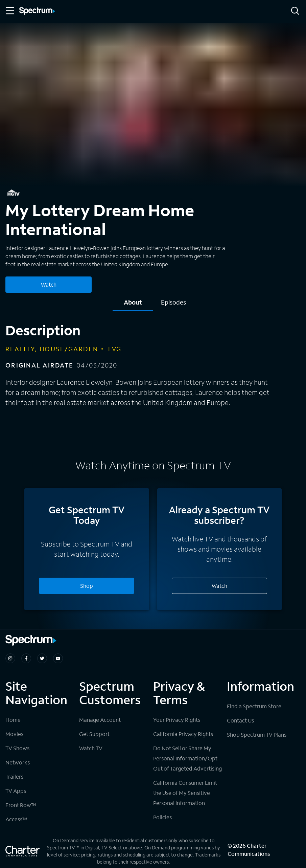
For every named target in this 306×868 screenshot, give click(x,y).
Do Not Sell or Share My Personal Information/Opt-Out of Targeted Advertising (187, 758)
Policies (162, 817)
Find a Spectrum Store (254, 706)
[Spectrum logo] (37, 12)
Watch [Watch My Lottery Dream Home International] (49, 284)
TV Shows (17, 748)
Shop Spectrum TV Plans (257, 735)
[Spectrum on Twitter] (42, 658)
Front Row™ (21, 805)
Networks (18, 762)
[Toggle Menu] (9, 11)
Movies (14, 734)
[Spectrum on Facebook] (26, 658)
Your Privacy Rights (177, 720)
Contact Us (240, 720)
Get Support (94, 734)
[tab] (133, 305)
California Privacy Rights (183, 734)
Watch (219, 586)
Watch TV (91, 748)
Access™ (16, 819)
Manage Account (100, 720)
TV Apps (16, 791)
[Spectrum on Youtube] (58, 658)
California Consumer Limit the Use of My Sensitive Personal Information (185, 793)
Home (13, 720)
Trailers (14, 776)
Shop (87, 586)
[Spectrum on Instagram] (10, 658)
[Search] (295, 11)
